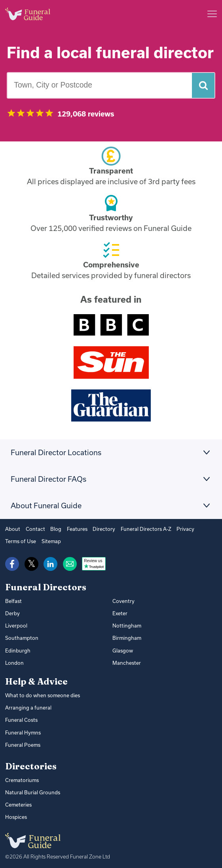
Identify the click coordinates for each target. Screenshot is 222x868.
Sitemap (50, 541)
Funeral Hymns (22, 730)
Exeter (120, 613)
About (12, 529)
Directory (98, 529)
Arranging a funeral (27, 706)
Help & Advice (36, 680)
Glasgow (122, 649)
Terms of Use (20, 541)
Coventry (123, 601)
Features (73, 529)
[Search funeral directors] (203, 85)
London (14, 661)
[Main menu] (212, 14)
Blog (52, 529)
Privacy (176, 529)
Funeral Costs (21, 718)
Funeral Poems (22, 742)
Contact (33, 529)
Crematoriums (21, 777)
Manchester (126, 661)
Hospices (15, 814)
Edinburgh (17, 649)
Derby (12, 613)
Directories (31, 763)
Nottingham (126, 625)
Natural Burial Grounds (31, 789)
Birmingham (126, 637)
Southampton (20, 637)
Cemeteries (18, 801)
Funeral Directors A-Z (139, 529)
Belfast (13, 601)
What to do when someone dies (41, 694)
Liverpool (16, 625)
